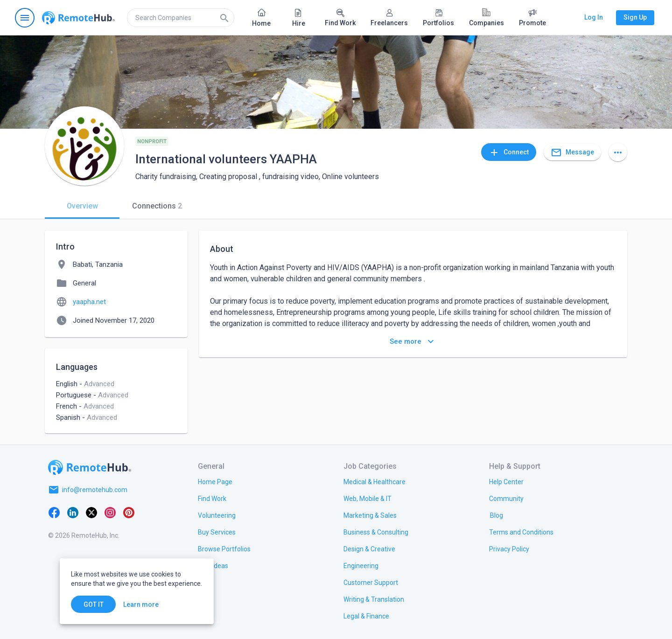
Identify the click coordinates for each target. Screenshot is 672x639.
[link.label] (506, 481)
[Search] (224, 18)
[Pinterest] (129, 512)
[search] (181, 18)
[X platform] (91, 512)
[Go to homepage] (78, 18)
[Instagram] (110, 512)
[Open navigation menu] (25, 18)
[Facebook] (54, 512)
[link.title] (215, 481)
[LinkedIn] (73, 512)
